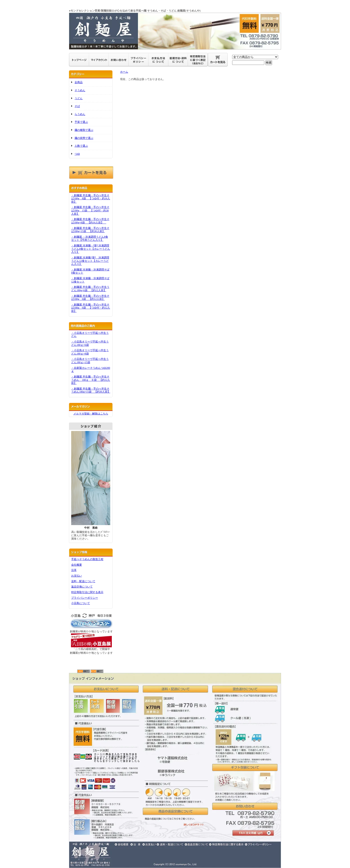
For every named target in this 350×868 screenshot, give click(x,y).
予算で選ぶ (81, 122)
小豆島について (81, 603)
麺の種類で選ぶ (84, 130)
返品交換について (82, 587)
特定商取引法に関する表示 (87, 592)
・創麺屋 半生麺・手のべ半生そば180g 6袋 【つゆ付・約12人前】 (91, 308)
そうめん (80, 90)
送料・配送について (83, 581)
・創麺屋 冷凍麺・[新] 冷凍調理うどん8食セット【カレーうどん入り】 (91, 249)
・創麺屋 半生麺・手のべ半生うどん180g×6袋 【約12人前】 (90, 289)
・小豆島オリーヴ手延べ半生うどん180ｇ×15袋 (90, 361)
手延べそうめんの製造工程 (87, 559)
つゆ (77, 154)
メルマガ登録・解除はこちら (91, 414)
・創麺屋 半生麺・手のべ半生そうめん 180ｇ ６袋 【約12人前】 (91, 380)
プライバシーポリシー (85, 598)
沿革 (74, 570)
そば (77, 106)
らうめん (80, 114)
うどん (79, 98)
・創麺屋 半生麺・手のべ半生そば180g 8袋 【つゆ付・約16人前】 (91, 199)
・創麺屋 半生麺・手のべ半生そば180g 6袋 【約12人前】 (90, 298)
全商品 (79, 82)
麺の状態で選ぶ (84, 138)
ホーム (124, 72)
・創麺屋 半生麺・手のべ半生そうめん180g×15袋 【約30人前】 (91, 390)
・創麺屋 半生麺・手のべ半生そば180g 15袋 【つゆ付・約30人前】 (90, 210)
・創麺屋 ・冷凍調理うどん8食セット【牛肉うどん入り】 (90, 238)
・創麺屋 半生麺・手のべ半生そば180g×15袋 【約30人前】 (90, 230)
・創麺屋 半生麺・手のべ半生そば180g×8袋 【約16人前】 (90, 221)
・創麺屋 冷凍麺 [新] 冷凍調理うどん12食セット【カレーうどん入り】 (90, 261)
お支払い (77, 576)
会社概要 (77, 565)
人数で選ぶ (81, 146)
